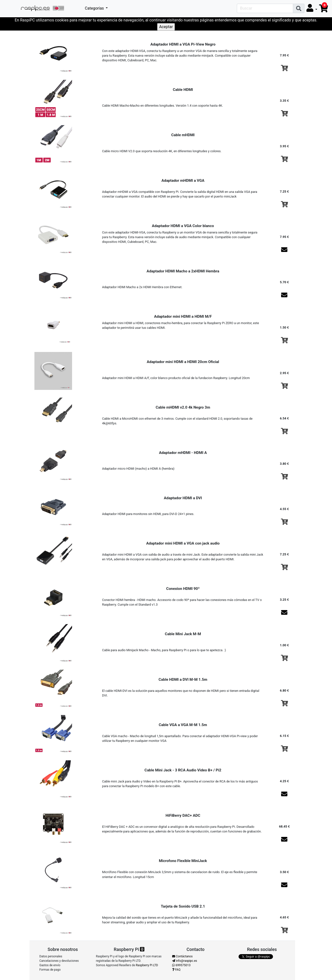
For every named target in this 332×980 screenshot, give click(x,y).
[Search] (265, 8)
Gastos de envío (50, 965)
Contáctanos (182, 956)
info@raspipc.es (185, 961)
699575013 (181, 965)
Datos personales (51, 956)
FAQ (176, 970)
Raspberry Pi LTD (147, 965)
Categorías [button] (95, 8)
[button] (312, 8)
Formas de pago (50, 970)
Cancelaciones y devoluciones (59, 961)
